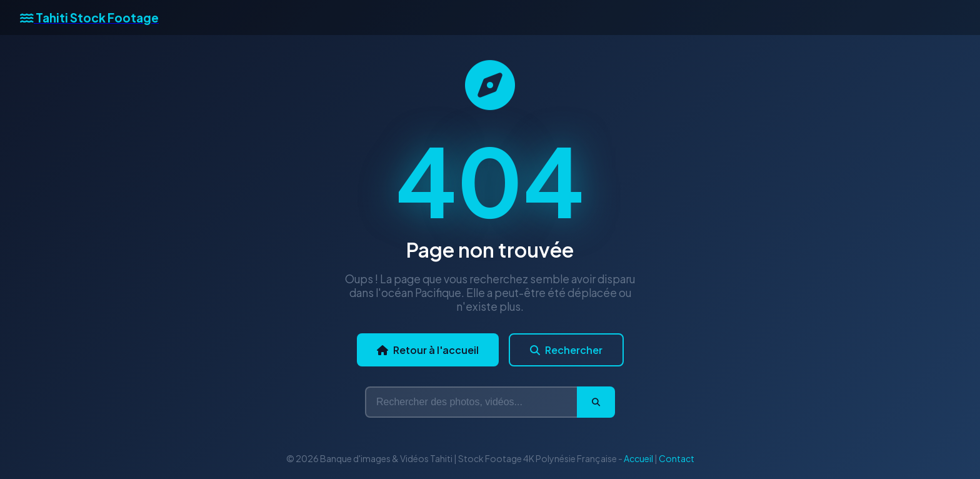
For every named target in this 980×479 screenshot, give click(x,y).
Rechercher (566, 350)
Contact (677, 458)
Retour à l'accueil (428, 350)
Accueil (638, 458)
